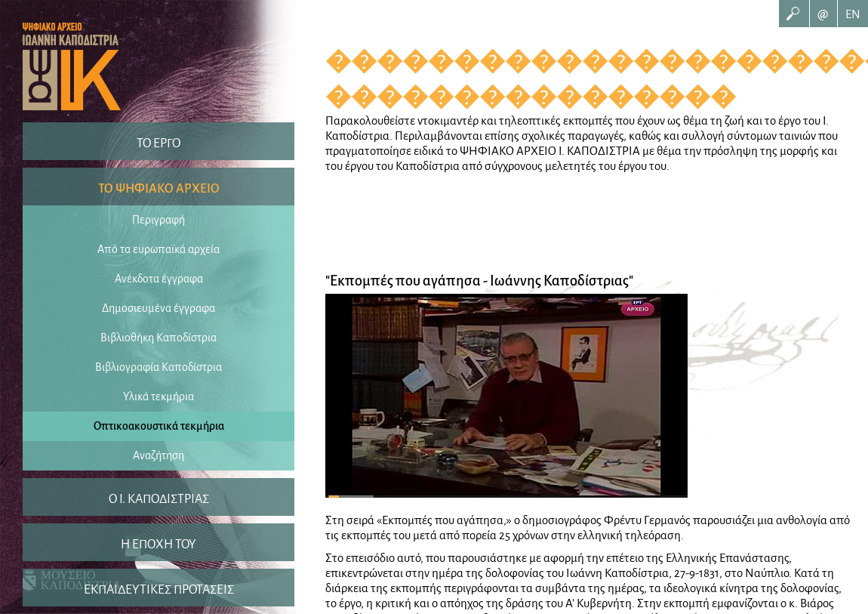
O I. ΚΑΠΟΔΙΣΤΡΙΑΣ (159, 499)
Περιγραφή (159, 220)
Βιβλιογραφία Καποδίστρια (159, 367)
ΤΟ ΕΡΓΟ (159, 143)
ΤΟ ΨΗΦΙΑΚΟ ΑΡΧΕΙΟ (159, 189)
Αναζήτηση (159, 455)
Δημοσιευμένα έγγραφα (159, 308)
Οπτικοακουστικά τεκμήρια (159, 426)
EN (853, 14)
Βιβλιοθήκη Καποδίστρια (159, 338)
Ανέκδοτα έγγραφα (159, 279)
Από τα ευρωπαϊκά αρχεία (159, 249)
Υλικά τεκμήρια (159, 396)
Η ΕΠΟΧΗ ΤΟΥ (159, 545)
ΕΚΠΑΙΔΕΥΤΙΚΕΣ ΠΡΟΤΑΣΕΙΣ (159, 590)
